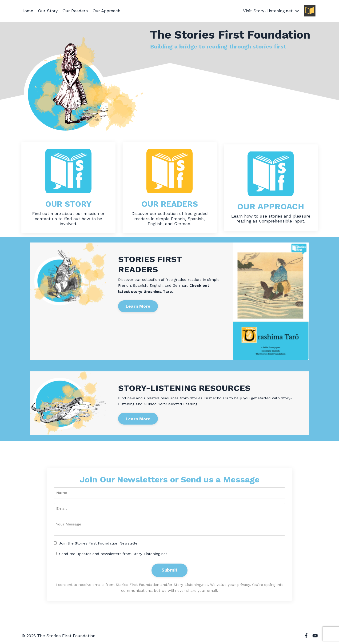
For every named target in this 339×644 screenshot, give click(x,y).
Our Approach (106, 11)
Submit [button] (170, 570)
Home (27, 11)
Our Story (48, 11)
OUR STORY (68, 204)
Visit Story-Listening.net (271, 11)
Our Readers (75, 11)
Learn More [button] (138, 306)
